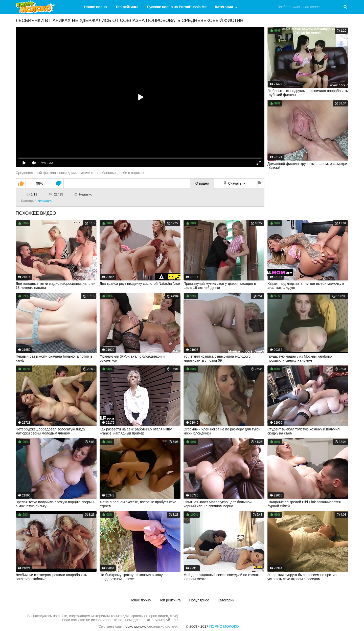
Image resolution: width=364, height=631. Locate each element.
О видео (202, 183)
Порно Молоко (224, 626)
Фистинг (45, 201)
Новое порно (96, 7)
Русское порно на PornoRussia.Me (177, 7)
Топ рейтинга (127, 7)
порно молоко (135, 626)
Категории (224, 7)
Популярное (199, 600)
